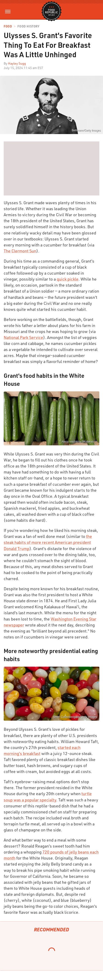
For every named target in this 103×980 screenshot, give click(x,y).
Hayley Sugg (17, 63)
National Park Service (23, 337)
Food (8, 26)
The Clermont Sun (20, 251)
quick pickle (68, 279)
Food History (28, 26)
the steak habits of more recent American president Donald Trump (48, 542)
